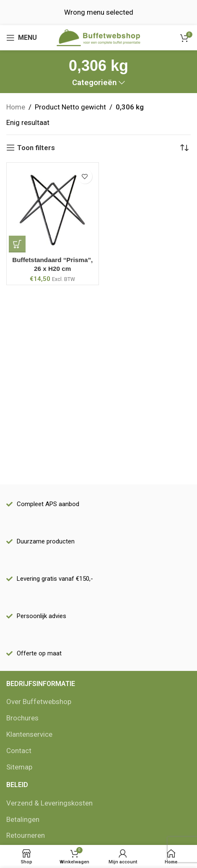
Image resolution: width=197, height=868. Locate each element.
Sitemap (19, 767)
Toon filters (36, 148)
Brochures (22, 718)
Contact (19, 751)
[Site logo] (98, 37)
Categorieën (94, 83)
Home (16, 107)
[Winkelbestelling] (184, 148)
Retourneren (26, 835)
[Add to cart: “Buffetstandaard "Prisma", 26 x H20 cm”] (17, 244)
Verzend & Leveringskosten (49, 803)
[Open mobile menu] (22, 38)
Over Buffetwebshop (39, 702)
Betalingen (23, 819)
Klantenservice (29, 734)
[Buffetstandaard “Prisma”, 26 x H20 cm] (53, 209)
